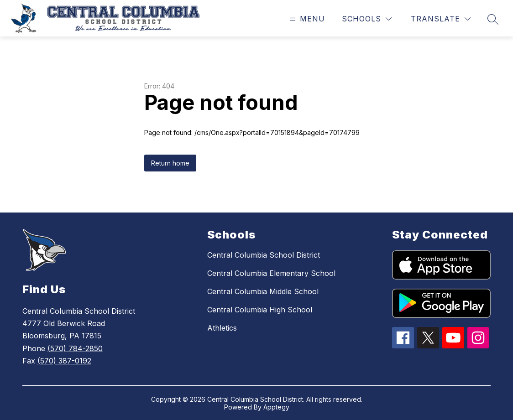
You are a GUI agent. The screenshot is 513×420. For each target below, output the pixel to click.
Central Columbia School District (264, 255)
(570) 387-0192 (64, 361)
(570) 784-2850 (75, 348)
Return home (170, 163)
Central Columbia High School (260, 310)
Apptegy (276, 407)
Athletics (222, 328)
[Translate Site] (441, 19)
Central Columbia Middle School (263, 291)
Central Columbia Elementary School (271, 273)
